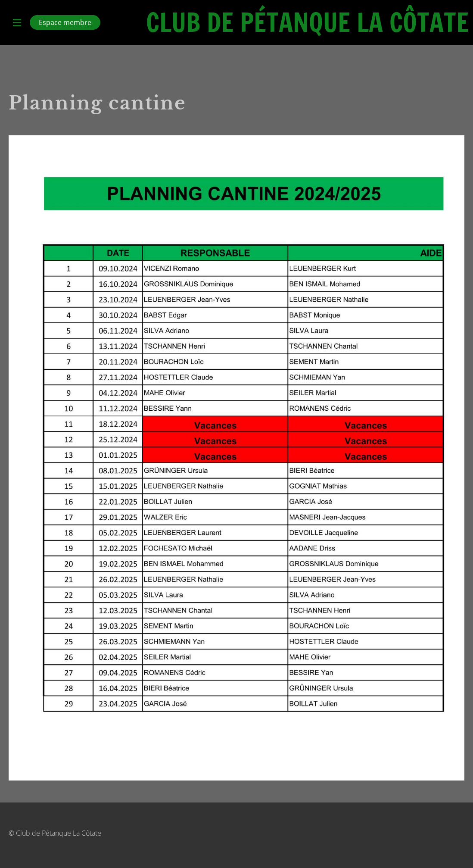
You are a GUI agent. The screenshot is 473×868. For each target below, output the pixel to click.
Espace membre (65, 22)
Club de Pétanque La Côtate (307, 22)
